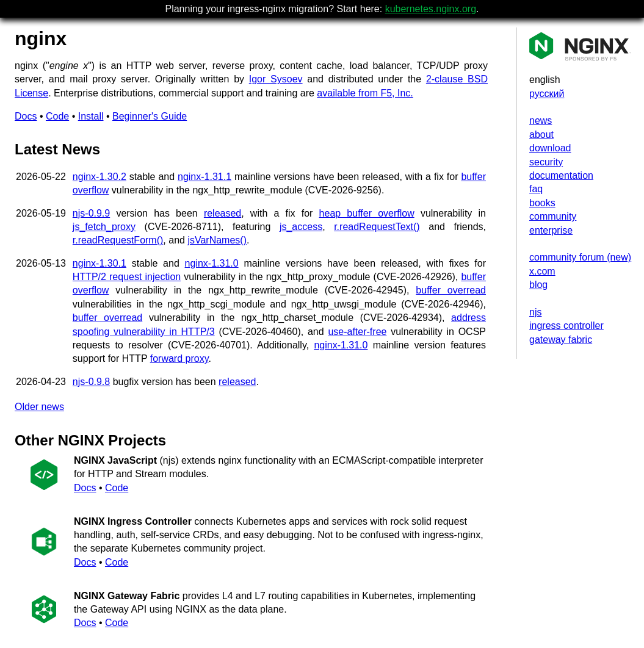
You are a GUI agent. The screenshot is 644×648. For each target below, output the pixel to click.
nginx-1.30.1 (99, 263)
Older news (39, 407)
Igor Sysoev (276, 79)
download (550, 148)
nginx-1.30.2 (99, 177)
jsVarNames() (217, 240)
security (546, 162)
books (542, 203)
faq (536, 189)
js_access (301, 227)
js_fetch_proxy (104, 227)
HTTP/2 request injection (127, 277)
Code (57, 116)
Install (91, 116)
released (223, 213)
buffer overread (451, 290)
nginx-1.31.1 (204, 177)
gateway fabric (561, 340)
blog (538, 285)
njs (535, 312)
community (553, 216)
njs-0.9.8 (91, 382)
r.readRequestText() (377, 227)
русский (547, 94)
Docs (26, 116)
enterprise (551, 230)
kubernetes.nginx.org (431, 9)
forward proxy (179, 358)
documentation (561, 175)
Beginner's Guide (150, 116)
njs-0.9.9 (91, 213)
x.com (542, 271)
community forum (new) (580, 257)
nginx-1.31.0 (212, 263)
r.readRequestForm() (118, 240)
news (541, 121)
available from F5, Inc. (365, 93)
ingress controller (566, 326)
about (541, 135)
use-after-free (357, 332)
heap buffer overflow (367, 213)
